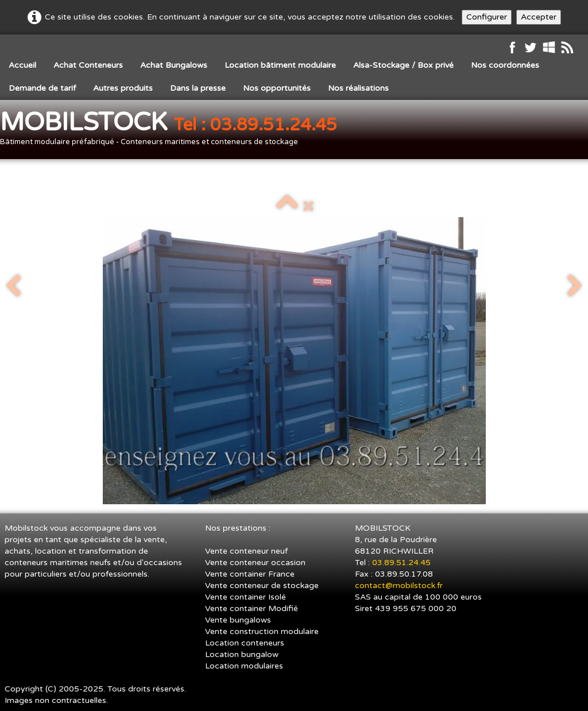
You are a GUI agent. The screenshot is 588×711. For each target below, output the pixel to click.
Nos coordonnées (505, 65)
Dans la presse (198, 88)
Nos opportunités (277, 88)
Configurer (487, 17)
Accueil (22, 65)
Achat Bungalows (174, 65)
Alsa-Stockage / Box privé (403, 65)
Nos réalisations (358, 88)
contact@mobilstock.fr (399, 586)
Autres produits (123, 88)
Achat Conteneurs (88, 65)
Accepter (539, 17)
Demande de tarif (42, 88)
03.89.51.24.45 (403, 563)
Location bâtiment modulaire (280, 65)
